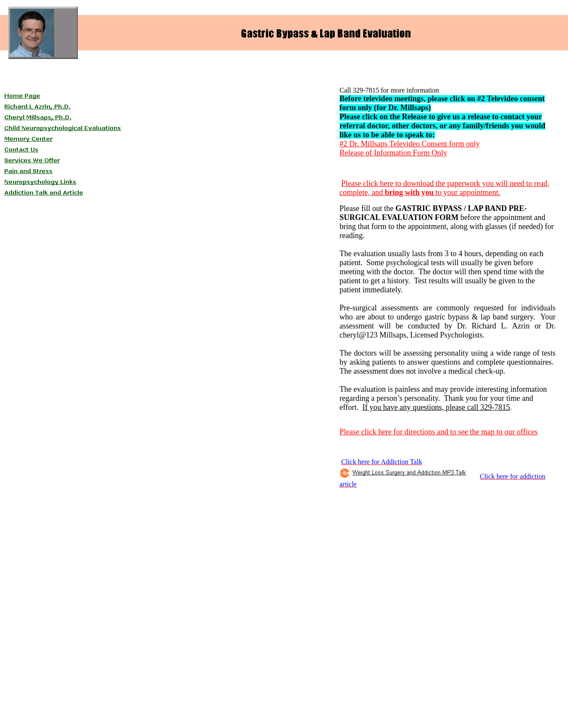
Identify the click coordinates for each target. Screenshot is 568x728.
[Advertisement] (178, 89)
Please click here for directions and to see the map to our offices (439, 432)
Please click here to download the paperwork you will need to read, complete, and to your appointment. (445, 188)
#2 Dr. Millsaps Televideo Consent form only (410, 144)
